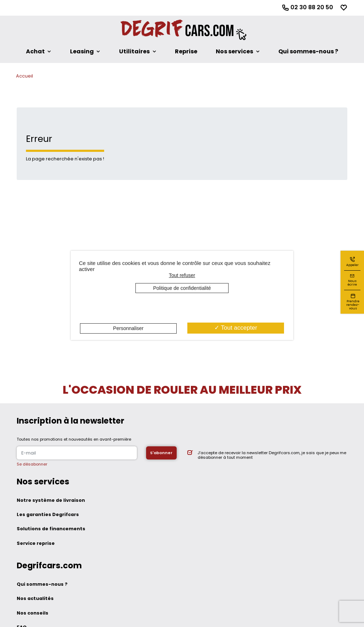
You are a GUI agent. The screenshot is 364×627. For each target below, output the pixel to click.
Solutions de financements (51, 529)
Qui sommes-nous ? (308, 51)
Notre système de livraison (51, 500)
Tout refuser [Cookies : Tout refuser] (182, 275)
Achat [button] (35, 51)
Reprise (186, 51)
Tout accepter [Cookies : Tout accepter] (236, 328)
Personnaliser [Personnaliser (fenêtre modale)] (128, 328)
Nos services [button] (234, 51)
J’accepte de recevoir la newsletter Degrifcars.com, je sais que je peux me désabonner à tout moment (272, 455)
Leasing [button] (82, 51)
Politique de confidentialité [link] (182, 288)
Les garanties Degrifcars (48, 514)
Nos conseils (33, 613)
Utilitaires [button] (134, 51)
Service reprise (36, 543)
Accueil (25, 76)
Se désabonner (32, 464)
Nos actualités (35, 598)
